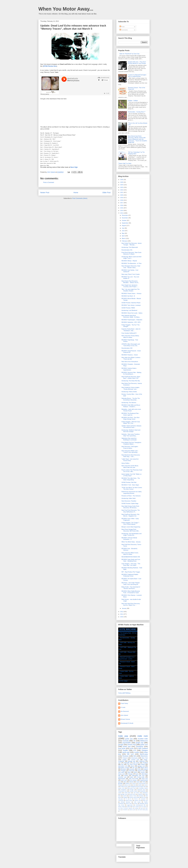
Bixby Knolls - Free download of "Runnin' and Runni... (131, 588)
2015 (122, 208)
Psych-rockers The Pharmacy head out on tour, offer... (132, 471)
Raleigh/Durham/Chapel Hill (138, 787)
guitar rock (144, 745)
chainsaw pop (141, 790)
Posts (122, 27)
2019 (122, 198)
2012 (122, 612)
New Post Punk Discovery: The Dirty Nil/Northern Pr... (131, 511)
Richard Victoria (125, 719)
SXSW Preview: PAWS (128, 308)
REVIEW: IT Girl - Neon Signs (130, 485)
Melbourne (144, 741)
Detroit (131, 782)
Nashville (127, 763)
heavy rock (121, 774)
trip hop (144, 797)
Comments (124, 30)
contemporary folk (141, 805)
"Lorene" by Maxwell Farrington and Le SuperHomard (137, 76)
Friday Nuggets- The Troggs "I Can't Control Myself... (130, 523)
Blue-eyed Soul (131, 788)
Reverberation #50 (127, 348)
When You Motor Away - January (131, 542)
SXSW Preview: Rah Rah (129, 482)
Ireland (146, 769)
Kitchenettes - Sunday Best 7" (137, 112)
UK (134, 741)
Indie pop (123, 736)
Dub (134, 785)
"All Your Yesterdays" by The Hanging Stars (136, 153)
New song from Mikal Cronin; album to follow (130, 554)
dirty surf (145, 800)
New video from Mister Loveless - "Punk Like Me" (131, 358)
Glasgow (145, 750)
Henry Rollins (125, 463)
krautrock (143, 791)
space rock (121, 788)
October (124, 220)
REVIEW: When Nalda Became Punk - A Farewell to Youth (131, 592)
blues (135, 772)
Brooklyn (124, 769)
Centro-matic (141, 777)
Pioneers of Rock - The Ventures (131, 496)
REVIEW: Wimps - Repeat (129, 261)
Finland (125, 758)
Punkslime (125, 810)
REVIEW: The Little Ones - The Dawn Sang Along (131, 479)
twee (129, 772)
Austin (126, 775)
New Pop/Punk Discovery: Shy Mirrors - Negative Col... (130, 515)
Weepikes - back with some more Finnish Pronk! (131, 410)
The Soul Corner (132, 764)
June (123, 231)
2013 (122, 213)
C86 (144, 782)
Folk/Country (124, 787)
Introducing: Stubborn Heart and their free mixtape (131, 431)
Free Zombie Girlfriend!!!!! (129, 333)
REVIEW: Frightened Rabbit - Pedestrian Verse (130, 575)
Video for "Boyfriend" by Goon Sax (129, 54)
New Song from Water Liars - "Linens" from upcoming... (130, 452)
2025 (122, 182)
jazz (137, 774)
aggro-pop (130, 805)
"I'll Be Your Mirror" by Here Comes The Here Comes (132, 488)
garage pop (132, 761)
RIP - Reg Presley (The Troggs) (131, 572)
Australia (125, 741)
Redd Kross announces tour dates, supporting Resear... (132, 492)
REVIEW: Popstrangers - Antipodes (132, 320)
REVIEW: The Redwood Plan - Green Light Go (130, 414)
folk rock (130, 754)
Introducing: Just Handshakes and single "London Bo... (131, 534)
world (125, 796)
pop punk (136, 763)
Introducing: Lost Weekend (129, 310)
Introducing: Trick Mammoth (130, 247)
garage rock (141, 766)
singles (124, 760)
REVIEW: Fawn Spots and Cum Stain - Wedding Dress (131, 560)
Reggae (123, 771)
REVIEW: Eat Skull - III (128, 296)
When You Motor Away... (66, 9)
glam (132, 777)
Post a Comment (49, 182)
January (124, 608)
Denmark (132, 771)
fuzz (122, 764)
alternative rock (123, 766)
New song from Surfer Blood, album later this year (130, 466)
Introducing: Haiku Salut (128, 498)
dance (132, 766)
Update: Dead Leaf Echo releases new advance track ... (131, 427)
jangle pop (140, 743)
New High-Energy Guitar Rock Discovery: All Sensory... (130, 507)
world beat (127, 793)
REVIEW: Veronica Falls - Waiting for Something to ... (131, 373)
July (123, 228)
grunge (120, 783)
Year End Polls (134, 779)
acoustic (132, 769)
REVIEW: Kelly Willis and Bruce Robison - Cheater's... (131, 406)
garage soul (124, 794)
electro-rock (141, 771)
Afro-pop (120, 799)
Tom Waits (144, 807)
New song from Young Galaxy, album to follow (130, 336)
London (137, 752)
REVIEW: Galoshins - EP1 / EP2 (131, 322)
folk (135, 756)
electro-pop (144, 754)
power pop (127, 747)
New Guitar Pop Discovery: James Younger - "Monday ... (132, 244)
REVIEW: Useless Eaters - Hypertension (129, 369)
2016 (122, 205)
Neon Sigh (74, 167)
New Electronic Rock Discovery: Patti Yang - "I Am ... (131, 456)
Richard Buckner (126, 802)
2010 (122, 617)
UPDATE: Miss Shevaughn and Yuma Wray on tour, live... (131, 345)
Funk (139, 769)
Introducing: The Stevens (129, 403)
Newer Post (45, 193)
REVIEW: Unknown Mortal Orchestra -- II (129, 539)
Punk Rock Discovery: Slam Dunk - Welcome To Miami (132, 253)
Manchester (122, 779)
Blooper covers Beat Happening (131, 527)
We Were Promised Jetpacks (125, 808)
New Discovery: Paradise (129, 501)
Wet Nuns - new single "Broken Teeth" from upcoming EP (131, 583)
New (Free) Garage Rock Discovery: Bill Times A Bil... (130, 530)
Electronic (144, 756)
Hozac (136, 803)
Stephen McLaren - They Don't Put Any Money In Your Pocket (137, 63)
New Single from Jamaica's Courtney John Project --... (130, 286)
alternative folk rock (138, 775)
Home (76, 193)
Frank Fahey (124, 703)
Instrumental (142, 783)
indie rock (143, 736)
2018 (122, 200)
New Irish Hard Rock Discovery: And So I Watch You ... (131, 604)
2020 (122, 195)
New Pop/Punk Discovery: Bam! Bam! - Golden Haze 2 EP (131, 377)
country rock (135, 760)
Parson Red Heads (135, 797)
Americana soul (122, 791)
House (134, 783)
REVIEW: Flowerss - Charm (130, 355)
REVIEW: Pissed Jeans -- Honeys (131, 293)
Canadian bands (143, 788)
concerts (143, 799)
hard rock (145, 779)
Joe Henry (136, 793)
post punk (122, 748)
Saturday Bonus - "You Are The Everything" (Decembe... (131, 399)
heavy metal (121, 807)
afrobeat (141, 796)
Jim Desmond (125, 711)
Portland (145, 763)
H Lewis (123, 707)
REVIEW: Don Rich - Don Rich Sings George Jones (130, 418)
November (125, 218)
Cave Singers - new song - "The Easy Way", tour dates (131, 564)
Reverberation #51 (127, 250)
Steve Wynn (129, 800)
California (142, 761)
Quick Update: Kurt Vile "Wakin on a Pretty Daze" (131, 475)
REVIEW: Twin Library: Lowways (131, 305)
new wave (121, 772)
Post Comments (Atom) (80, 198)
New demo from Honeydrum (130, 362)
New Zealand (143, 748)
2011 (122, 614)
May (123, 233)
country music (133, 791)
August (124, 225)
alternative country (124, 768)
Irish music (137, 802)
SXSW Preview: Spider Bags (130, 503)
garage (121, 745)
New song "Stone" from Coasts (131, 274)
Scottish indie (143, 739)
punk (132, 748)
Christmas (121, 800)
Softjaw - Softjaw (133, 101)
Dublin (140, 785)
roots (138, 782)
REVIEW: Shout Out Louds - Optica (132, 313)
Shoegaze (140, 747)
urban (128, 807)
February (125, 241)
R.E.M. (136, 799)
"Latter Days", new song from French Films (130, 460)
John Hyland (124, 715)
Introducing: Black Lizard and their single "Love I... (131, 257)
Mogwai (125, 797)
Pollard (143, 764)
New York (145, 758)
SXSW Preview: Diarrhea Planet (131, 303)
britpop (120, 785)
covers (146, 785)
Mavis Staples (136, 807)
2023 (122, 187)
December (125, 215)
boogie (132, 790)
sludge (137, 808)
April (123, 236)
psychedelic (127, 743)
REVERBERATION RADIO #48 (131, 557)
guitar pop (129, 739)
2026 (122, 180)
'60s (125, 782)
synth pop (126, 752)
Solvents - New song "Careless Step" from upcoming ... (131, 435)
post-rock (133, 794)
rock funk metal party (143, 810)
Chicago (130, 774)
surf (119, 763)
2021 (122, 192)
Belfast (127, 783)
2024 (122, 185)
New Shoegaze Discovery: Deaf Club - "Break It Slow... (131, 267)
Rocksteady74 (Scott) (127, 723)
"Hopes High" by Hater (125, 163)
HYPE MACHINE (128, 629)
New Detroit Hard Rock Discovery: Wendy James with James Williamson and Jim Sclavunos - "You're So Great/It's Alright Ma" (137, 139)
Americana (134, 758)
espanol (140, 794)
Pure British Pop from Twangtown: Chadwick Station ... (131, 443)
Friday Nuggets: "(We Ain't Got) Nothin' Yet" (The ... (131, 422)
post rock (124, 780)
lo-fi (135, 750)
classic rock (138, 800)
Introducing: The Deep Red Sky (131, 381)
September (125, 223)
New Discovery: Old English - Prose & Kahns (130, 447)
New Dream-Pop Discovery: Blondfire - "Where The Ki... (130, 282)
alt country (134, 780)
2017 (122, 203)
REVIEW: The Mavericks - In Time (131, 263)
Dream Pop (132, 745)
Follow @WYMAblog (124, 693)
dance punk (133, 810)
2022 (122, 190)
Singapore (124, 790)
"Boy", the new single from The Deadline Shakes (130, 290)
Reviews (126, 756)
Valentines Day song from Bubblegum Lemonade (129, 439)
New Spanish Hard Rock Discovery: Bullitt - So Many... (131, 316)
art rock (135, 768)
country (143, 772)
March (124, 238)
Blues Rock (144, 768)
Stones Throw (133, 796)
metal (120, 793)
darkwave (145, 793)
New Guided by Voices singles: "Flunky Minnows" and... (131, 388)
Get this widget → (124, 681)
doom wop (129, 803)
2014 (122, 210)
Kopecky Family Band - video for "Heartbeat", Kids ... (131, 330)
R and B (129, 799)
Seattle (125, 750)
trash (142, 808)
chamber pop (122, 777)
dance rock (127, 785)
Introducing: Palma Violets (129, 392)
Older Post (106, 193)
